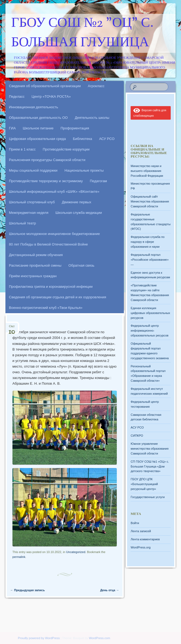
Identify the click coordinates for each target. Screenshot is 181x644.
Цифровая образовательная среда (37, 139)
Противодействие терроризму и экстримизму (46, 181)
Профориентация (75, 128)
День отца (110, 590)
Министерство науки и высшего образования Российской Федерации (147, 171)
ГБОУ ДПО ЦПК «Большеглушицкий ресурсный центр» (144, 484)
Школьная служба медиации (79, 213)
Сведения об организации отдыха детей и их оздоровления (58, 297)
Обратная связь (82, 265)
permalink (19, 557)
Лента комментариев (145, 539)
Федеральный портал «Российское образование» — (150, 260)
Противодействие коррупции (66, 149)
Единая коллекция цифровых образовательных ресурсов (150, 313)
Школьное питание (38, 128)
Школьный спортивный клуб (32, 202)
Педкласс (17, 97)
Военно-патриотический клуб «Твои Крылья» (46, 308)
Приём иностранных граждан (33, 276)
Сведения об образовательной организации (45, 86)
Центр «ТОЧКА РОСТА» (51, 97)
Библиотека (83, 139)
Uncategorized (76, 552)
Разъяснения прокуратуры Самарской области (47, 160)
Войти (135, 523)
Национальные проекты (84, 170)
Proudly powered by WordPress (39, 638)
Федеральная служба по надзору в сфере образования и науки (148, 242)
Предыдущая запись (28, 590)
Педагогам (98, 181)
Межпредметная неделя (29, 213)
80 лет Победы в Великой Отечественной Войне (48, 244)
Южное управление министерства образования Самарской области (150, 449)
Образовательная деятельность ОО (38, 118)
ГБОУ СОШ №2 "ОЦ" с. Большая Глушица (83, 33)
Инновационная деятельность (34, 107)
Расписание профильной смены (35, 265)
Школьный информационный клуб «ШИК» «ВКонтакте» (54, 192)
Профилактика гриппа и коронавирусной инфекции (51, 287)
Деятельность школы (92, 118)
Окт (12, 328)
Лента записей (141, 531)
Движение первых (76, 202)
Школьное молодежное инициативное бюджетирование (54, 234)
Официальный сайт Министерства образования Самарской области (150, 201)
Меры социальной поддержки (33, 170)
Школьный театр (22, 223)
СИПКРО (137, 436)
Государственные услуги (148, 497)
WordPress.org (140, 547)
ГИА (12, 128)
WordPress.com (99, 638)
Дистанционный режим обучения (36, 255)
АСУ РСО (107, 139)
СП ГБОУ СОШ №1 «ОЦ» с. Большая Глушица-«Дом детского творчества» (150, 466)
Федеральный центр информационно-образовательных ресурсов (149, 331)
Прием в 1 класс (22, 149)
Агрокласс (96, 86)
